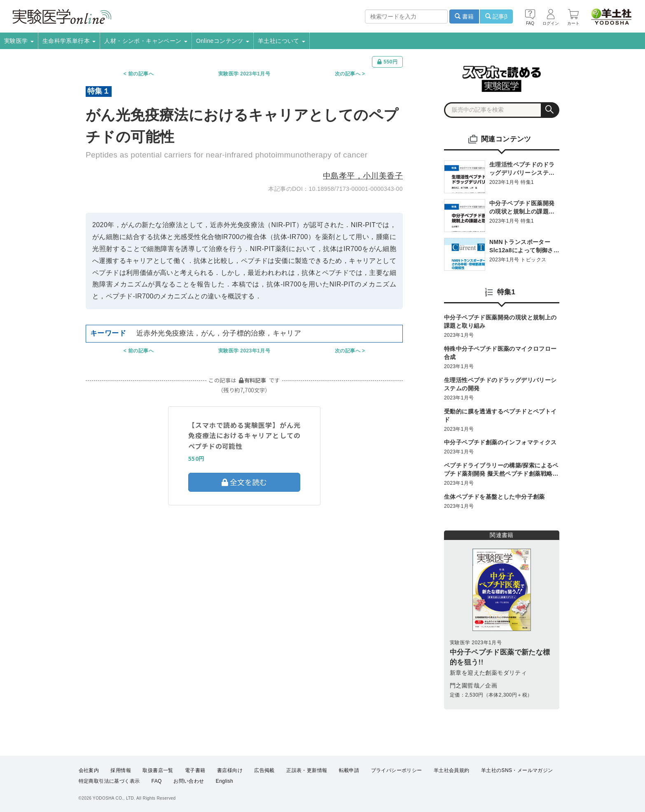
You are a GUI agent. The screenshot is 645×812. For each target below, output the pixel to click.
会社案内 (89, 770)
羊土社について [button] (282, 41)
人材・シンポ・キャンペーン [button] (146, 41)
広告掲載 (264, 770)
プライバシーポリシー (397, 770)
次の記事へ (348, 74)
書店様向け (230, 770)
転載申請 (349, 770)
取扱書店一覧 (158, 770)
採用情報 (121, 770)
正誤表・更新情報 (307, 770)
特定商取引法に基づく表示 (109, 781)
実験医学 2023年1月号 (244, 74)
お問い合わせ (189, 781)
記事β (496, 16)
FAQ (157, 781)
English (224, 781)
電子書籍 (195, 770)
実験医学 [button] (19, 41)
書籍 (464, 16)
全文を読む (244, 482)
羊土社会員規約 (452, 770)
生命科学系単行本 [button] (69, 41)
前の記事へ (141, 74)
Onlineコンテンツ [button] (223, 41)
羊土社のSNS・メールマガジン (517, 770)
